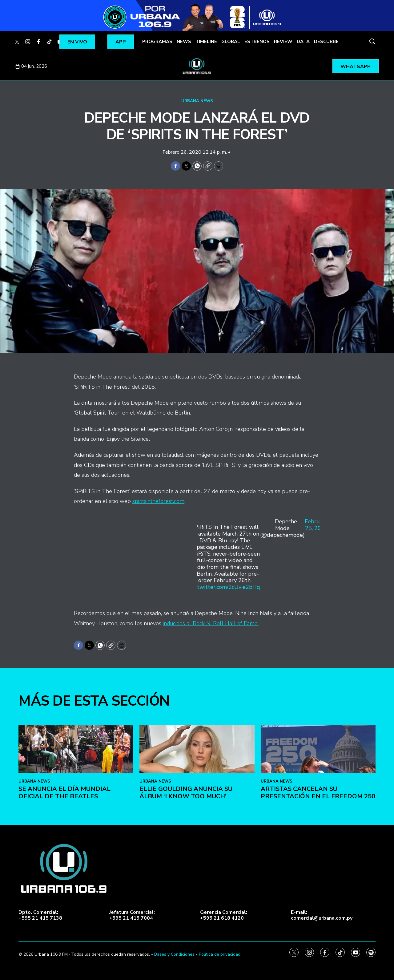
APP (121, 42)
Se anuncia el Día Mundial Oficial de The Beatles (64, 907)
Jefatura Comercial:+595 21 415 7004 (132, 915)
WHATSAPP (356, 67)
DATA (303, 42)
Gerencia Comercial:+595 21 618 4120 (224, 915)
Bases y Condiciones (174, 954)
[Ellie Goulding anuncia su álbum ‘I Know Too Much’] (197, 863)
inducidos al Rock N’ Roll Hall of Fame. (211, 623)
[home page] (197, 66)
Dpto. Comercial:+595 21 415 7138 (40, 915)
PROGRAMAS (157, 42)
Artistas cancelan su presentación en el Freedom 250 (318, 907)
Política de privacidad (220, 954)
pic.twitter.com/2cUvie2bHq (225, 587)
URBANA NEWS (197, 101)
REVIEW (283, 42)
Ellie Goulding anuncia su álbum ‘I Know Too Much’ (186, 907)
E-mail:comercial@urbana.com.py (322, 915)
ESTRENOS (257, 42)
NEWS (184, 42)
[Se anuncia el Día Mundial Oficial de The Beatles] (76, 863)
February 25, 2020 (316, 525)
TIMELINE (206, 42)
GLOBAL (231, 42)
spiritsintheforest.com (158, 501)
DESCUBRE (326, 42)
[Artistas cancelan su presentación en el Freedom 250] (318, 863)
